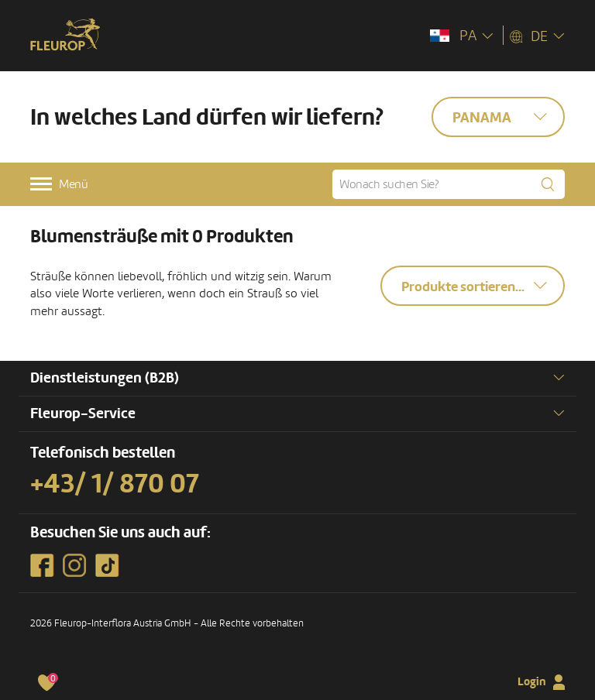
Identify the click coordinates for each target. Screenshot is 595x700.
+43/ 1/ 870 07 (115, 484)
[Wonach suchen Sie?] (449, 184)
